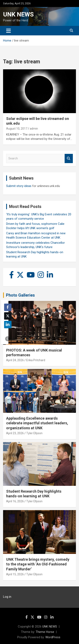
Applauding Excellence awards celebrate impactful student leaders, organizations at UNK (37, 423)
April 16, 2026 (15, 501)
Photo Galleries (20, 295)
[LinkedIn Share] (8, 325)
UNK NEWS (18, 14)
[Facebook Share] (8, 307)
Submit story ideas (19, 186)
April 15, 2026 (15, 574)
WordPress (53, 637)
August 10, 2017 (17, 129)
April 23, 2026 (15, 433)
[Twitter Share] (8, 316)
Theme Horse (45, 632)
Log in (7, 597)
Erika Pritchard (36, 360)
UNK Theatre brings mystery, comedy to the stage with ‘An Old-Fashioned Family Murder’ (38, 564)
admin (34, 129)
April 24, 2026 (15, 360)
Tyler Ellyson (34, 433)
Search (69, 158)
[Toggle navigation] (9, 31)
